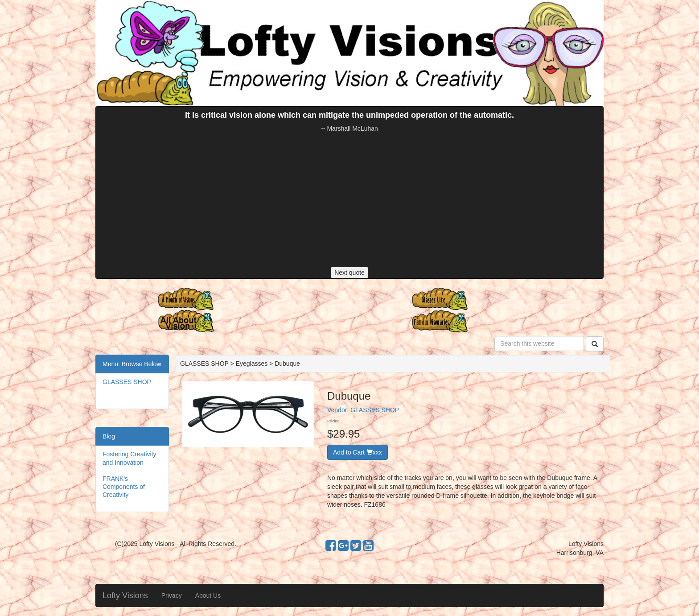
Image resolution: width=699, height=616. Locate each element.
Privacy (172, 595)
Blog (109, 436)
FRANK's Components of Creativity (124, 487)
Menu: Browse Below (132, 364)
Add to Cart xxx (358, 452)
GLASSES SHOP (127, 382)
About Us (208, 595)
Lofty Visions (125, 595)
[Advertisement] (349, 200)
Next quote (349, 273)
